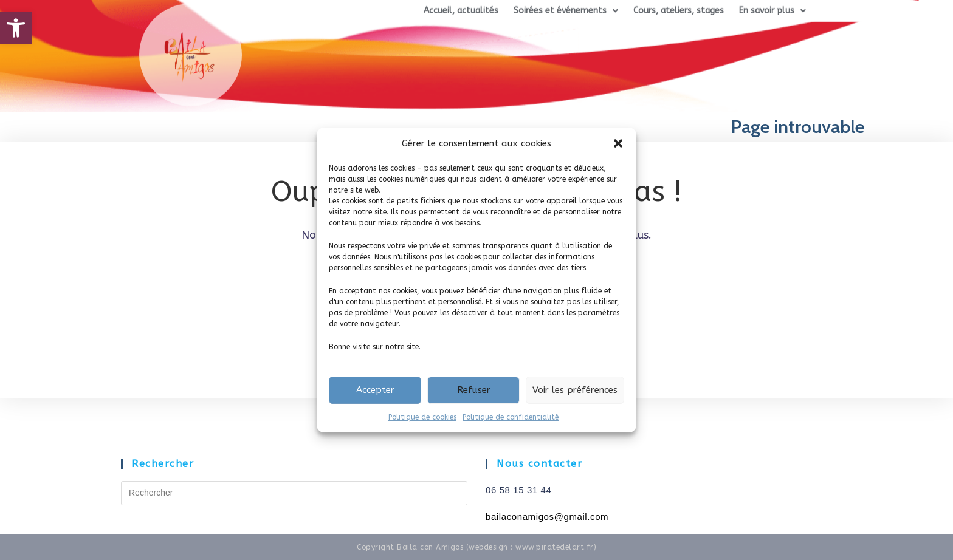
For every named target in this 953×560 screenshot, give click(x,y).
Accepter (375, 390)
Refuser (474, 390)
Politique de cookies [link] (422, 417)
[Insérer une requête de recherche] (294, 493)
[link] (16, 28)
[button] (618, 143)
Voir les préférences (575, 390)
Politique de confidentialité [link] (511, 417)
